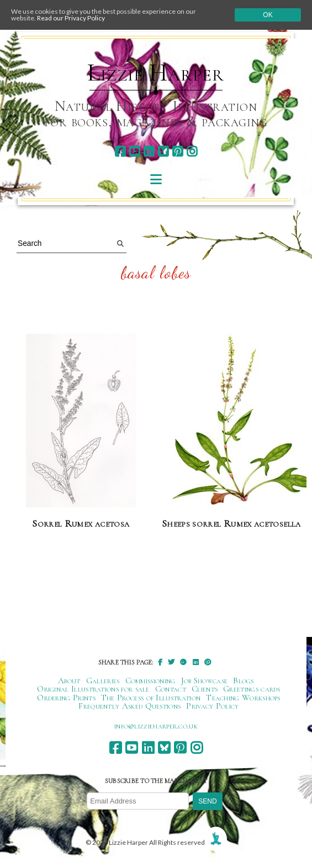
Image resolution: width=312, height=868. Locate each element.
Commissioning (150, 681)
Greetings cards (252, 689)
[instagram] (192, 151)
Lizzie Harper (155, 73)
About (69, 681)
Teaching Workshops (243, 698)
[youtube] (134, 151)
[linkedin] (149, 151)
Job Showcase (205, 681)
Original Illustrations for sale (93, 689)
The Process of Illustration (151, 698)
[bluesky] (163, 151)
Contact (171, 689)
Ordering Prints (66, 698)
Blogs (244, 681)
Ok (268, 15)
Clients (205, 689)
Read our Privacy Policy (71, 18)
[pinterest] (178, 151)
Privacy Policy (212, 706)
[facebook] (120, 151)
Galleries (103, 681)
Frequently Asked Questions (129, 706)
